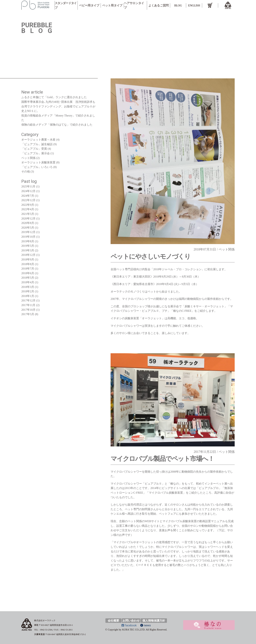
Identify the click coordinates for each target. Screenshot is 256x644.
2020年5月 (28, 228)
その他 (26, 171)
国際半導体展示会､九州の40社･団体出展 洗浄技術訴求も (58, 102)
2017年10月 (28, 310)
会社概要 (113, 621)
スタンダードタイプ (66, 5)
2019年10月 (28, 237)
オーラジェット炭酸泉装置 (38, 162)
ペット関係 (227, 249)
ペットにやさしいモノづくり (150, 257)
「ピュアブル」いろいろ (37, 167)
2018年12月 (28, 255)
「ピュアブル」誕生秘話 (37, 144)
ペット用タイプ (112, 5)
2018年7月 (28, 269)
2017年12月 (28, 300)
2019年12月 (28, 232)
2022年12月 (28, 200)
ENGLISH (194, 5)
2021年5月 (28, 214)
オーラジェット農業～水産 (38, 140)
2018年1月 (28, 296)
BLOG (178, 5)
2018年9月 (28, 259)
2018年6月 (28, 273)
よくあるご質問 (158, 5)
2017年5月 (28, 314)
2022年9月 (28, 205)
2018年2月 (28, 291)
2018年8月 (28, 264)
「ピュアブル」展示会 (36, 153)
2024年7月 (28, 196)
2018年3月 (28, 287)
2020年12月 (28, 218)
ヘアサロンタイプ (134, 5)
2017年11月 (28, 305)
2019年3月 (28, 250)
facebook (129, 625)
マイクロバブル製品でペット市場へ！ (162, 459)
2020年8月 (28, 223)
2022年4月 (28, 209)
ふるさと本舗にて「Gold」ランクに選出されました (54, 97)
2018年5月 (28, 278)
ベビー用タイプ (89, 5)
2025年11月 (28, 186)
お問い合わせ (131, 621)
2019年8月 (28, 241)
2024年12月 (28, 191)
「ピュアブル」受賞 (34, 149)
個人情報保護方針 (154, 621)
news (146, 625)
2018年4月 (28, 282)
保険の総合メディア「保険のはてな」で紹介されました (57, 125)
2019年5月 (28, 246)
